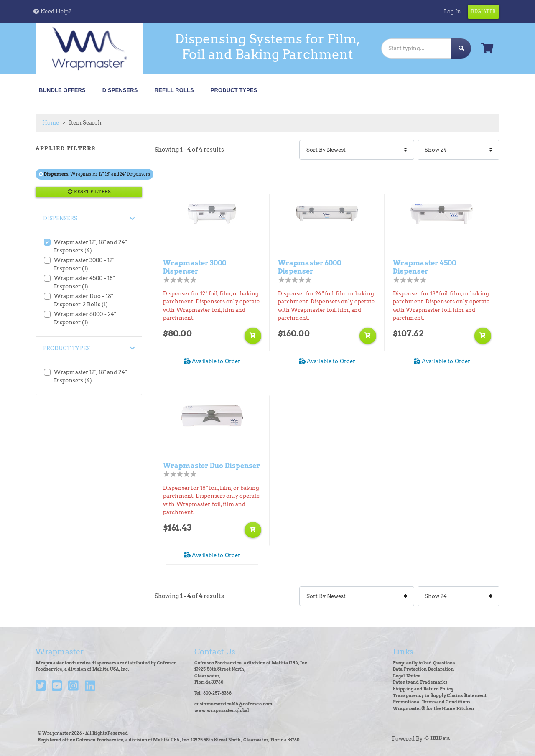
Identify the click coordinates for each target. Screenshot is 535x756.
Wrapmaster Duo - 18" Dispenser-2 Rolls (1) (83, 300)
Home (51, 123)
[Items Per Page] (459, 150)
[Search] (416, 48)
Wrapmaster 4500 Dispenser (425, 267)
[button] (52, 12)
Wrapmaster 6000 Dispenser (310, 267)
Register (483, 11)
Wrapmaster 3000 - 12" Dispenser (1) (84, 264)
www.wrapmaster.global (222, 711)
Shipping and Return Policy (423, 689)
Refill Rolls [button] (174, 90)
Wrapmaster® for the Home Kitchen (433, 709)
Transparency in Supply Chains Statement (440, 696)
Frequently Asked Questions (424, 663)
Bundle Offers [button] (62, 90)
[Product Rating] (180, 280)
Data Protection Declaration (423, 669)
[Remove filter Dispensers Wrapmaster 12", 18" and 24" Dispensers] (41, 174)
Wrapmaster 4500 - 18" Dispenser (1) (84, 282)
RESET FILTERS (89, 192)
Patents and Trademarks (420, 682)
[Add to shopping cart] (253, 336)
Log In (453, 11)
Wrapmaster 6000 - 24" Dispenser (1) (85, 318)
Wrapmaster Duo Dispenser (211, 466)
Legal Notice (407, 676)
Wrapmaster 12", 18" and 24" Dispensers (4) (90, 246)
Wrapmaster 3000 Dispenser (195, 267)
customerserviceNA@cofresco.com (233, 704)
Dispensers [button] (120, 90)
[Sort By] (357, 150)
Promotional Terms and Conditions (432, 702)
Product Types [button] (234, 90)
